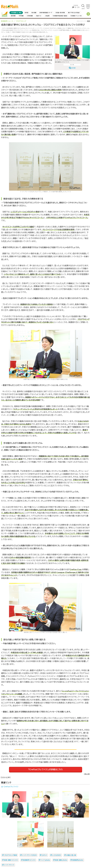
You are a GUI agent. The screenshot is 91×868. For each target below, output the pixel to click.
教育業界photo (78, 860)
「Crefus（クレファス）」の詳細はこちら (46, 769)
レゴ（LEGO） (57, 855)
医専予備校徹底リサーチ (46, 13)
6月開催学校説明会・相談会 (60, 16)
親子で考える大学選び (74, 13)
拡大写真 (73, 68)
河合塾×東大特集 (60, 13)
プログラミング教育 (11, 855)
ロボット (44, 855)
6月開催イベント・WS (76, 16)
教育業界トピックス (29, 860)
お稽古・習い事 (71, 855)
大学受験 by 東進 (16, 13)
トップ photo (45, 860)
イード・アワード (9, 865)
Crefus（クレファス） (11, 787)
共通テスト (39, 16)
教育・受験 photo (61, 860)
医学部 (27, 13)
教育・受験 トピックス (11, 860)
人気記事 (47, 16)
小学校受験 (30, 16)
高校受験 (13, 16)
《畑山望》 (87, 774)
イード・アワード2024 (29, 855)
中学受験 (21, 16)
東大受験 (34, 13)
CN (78, 7)
